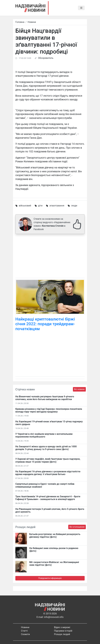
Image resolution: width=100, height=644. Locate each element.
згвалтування (57, 206)
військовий (25, 206)
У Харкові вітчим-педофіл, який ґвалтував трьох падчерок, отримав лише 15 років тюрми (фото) (48, 460)
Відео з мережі (62, 627)
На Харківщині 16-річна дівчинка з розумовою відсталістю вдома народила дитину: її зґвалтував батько (48, 473)
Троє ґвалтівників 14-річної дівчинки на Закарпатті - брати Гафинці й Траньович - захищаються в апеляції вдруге (48, 498)
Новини (32, 22)
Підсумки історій (63, 631)
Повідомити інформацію (50, 578)
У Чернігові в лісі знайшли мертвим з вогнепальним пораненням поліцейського (44, 435)
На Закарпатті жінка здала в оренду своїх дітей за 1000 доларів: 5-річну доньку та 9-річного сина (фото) (46, 448)
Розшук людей (62, 634)
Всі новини (79, 389)
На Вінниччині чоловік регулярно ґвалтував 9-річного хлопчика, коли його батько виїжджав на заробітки (45, 398)
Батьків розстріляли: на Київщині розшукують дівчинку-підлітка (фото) (55, 536)
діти (40, 206)
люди (74, 206)
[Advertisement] (50, 257)
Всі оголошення (77, 527)
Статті (24, 631)
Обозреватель (46, 58)
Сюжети (25, 634)
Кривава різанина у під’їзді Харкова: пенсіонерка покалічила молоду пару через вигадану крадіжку (49, 410)
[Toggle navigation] (81, 8)
